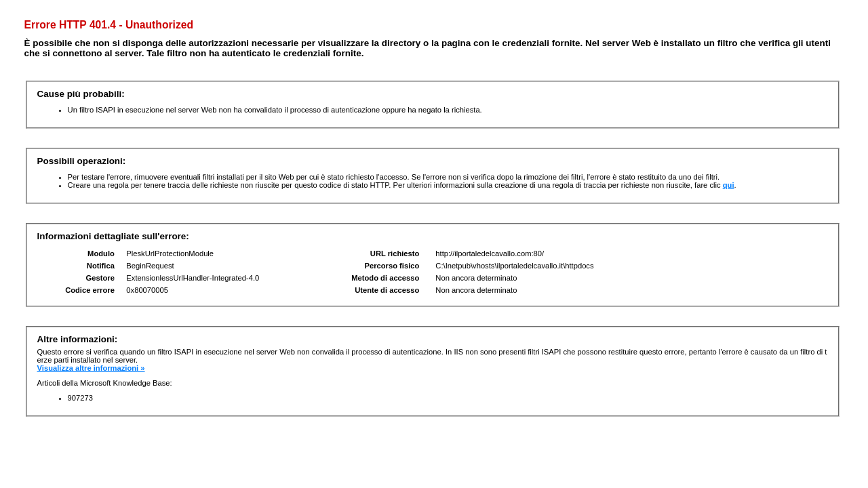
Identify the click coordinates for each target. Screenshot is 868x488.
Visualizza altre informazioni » (91, 368)
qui (729, 185)
